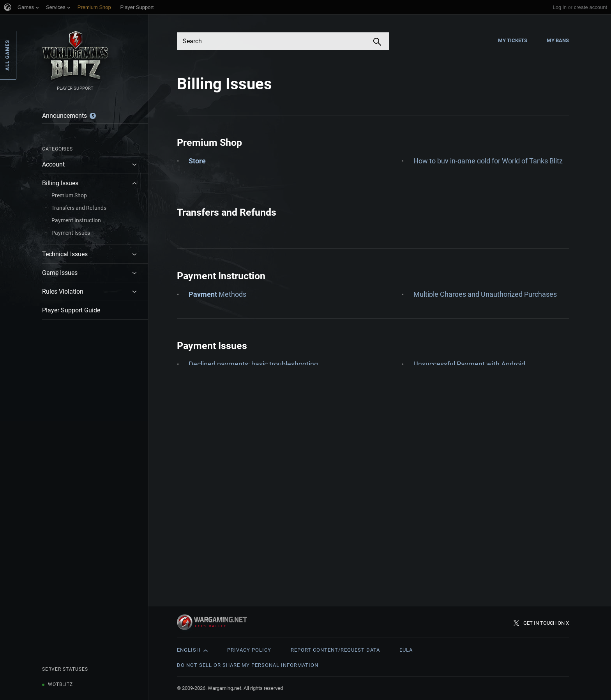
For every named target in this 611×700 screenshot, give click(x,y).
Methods (217, 370)
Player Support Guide (71, 310)
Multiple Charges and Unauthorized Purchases (485, 370)
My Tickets (513, 40)
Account (53, 164)
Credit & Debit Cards (220, 416)
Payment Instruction (76, 220)
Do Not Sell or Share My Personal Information (248, 665)
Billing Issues (60, 183)
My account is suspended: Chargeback (248, 524)
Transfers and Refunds (79, 208)
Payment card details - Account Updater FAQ (482, 388)
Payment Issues (71, 233)
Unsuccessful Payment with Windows (471, 542)
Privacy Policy (249, 650)
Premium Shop (69, 195)
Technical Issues (65, 254)
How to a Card (230, 225)
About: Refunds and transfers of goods (248, 297)
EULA (406, 650)
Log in (559, 7)
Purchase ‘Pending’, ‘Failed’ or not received (479, 207)
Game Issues (60, 273)
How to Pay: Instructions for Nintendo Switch (258, 434)
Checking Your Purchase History (238, 207)
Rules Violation (63, 292)
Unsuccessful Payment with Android (469, 506)
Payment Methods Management (464, 406)
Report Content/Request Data (335, 650)
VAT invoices (433, 225)
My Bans (558, 40)
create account (591, 7)
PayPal (424, 424)
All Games (7, 55)
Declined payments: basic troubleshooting (253, 506)
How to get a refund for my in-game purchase (483, 189)
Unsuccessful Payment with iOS (463, 524)
